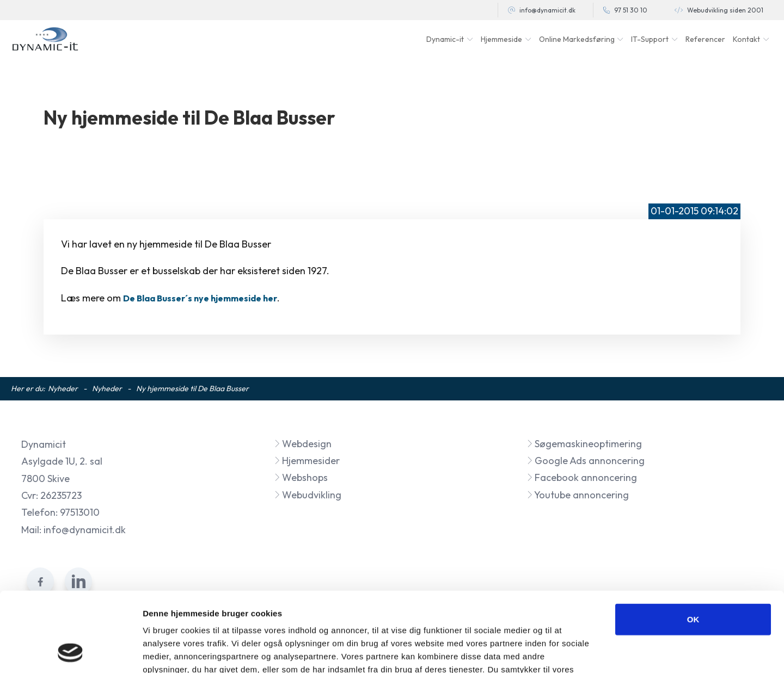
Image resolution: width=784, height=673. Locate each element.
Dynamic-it (445, 39)
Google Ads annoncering (586, 461)
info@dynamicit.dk (547, 10)
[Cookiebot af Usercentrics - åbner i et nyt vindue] (71, 652)
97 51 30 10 (631, 10)
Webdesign (303, 444)
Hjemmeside (501, 39)
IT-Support (650, 39)
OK (693, 544)
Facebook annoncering (582, 477)
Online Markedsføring (577, 39)
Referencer (705, 39)
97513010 (80, 512)
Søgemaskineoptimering (584, 444)
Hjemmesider (307, 461)
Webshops (301, 477)
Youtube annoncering (578, 495)
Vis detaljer (566, 652)
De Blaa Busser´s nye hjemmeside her (200, 298)
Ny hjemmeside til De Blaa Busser (192, 388)
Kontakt (746, 39)
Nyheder (63, 388)
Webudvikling (308, 495)
